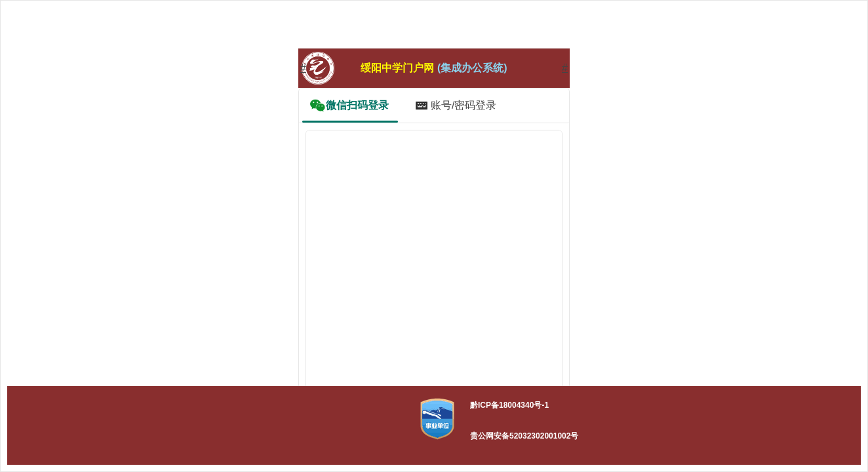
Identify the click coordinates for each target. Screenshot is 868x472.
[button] (437, 419)
